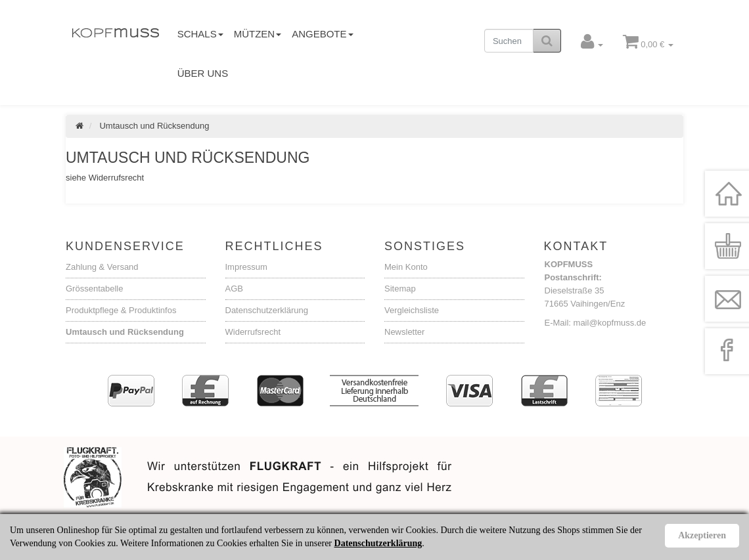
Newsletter (404, 332)
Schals (200, 34)
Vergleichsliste (412, 310)
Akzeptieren (702, 535)
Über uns (203, 73)
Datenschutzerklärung (267, 310)
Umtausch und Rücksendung (125, 332)
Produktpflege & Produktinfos (121, 310)
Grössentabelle (94, 289)
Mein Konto (406, 267)
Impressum (246, 267)
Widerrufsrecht (253, 332)
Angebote (322, 34)
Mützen (258, 34)
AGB (234, 289)
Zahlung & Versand (102, 267)
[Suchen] (509, 41)
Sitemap (400, 289)
